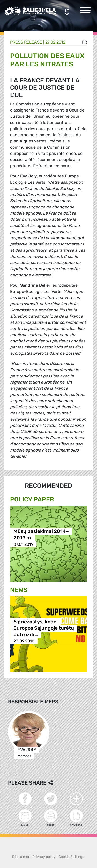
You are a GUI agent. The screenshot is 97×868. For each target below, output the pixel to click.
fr (84, 42)
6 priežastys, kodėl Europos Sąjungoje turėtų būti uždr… (44, 628)
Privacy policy (44, 857)
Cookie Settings (71, 857)
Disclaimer (21, 857)
